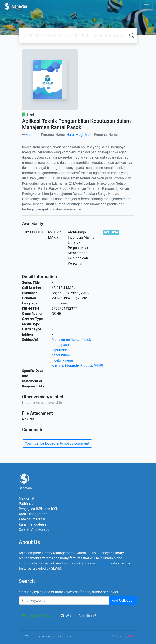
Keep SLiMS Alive (38, 616)
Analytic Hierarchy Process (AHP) (77, 366)
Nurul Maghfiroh (79, 135)
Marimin (32, 135)
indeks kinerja (62, 360)
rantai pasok (61, 345)
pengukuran (61, 355)
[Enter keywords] (64, 601)
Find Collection (123, 600)
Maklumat (27, 498)
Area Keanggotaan (33, 514)
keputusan (60, 350)
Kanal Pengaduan (32, 524)
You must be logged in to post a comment (57, 443)
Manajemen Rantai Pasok (71, 340)
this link (102, 563)
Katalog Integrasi (32, 519)
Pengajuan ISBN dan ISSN (39, 509)
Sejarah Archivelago (34, 530)
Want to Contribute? (78, 616)
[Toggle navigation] (146, 6)
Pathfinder (27, 504)
